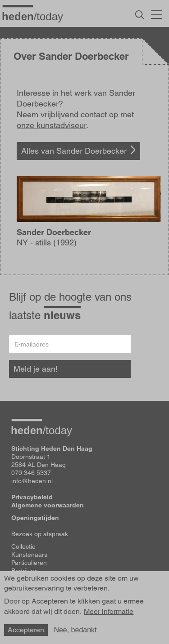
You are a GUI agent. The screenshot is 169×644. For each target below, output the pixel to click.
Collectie (23, 546)
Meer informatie (109, 612)
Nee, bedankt (75, 630)
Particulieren (29, 563)
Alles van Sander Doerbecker (74, 151)
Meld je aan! (36, 369)
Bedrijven (25, 571)
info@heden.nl (32, 481)
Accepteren (26, 630)
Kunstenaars (29, 555)
